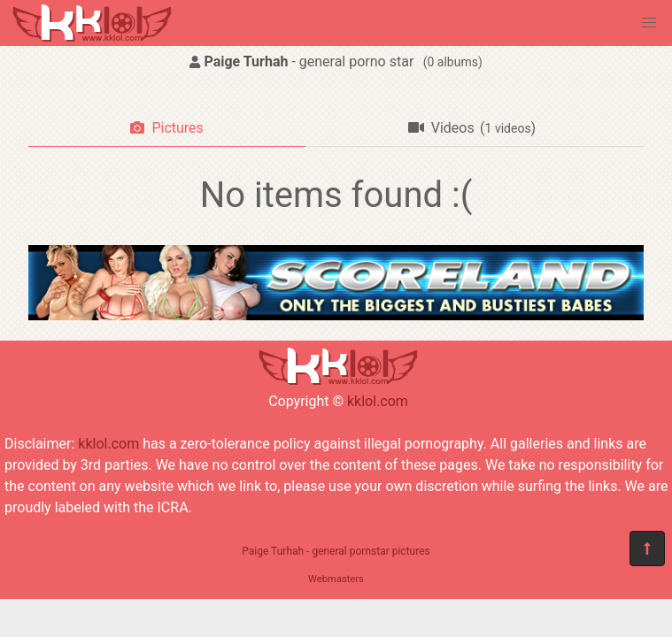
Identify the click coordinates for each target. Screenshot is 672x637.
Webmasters (336, 579)
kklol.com (378, 401)
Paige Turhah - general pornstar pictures (336, 551)
